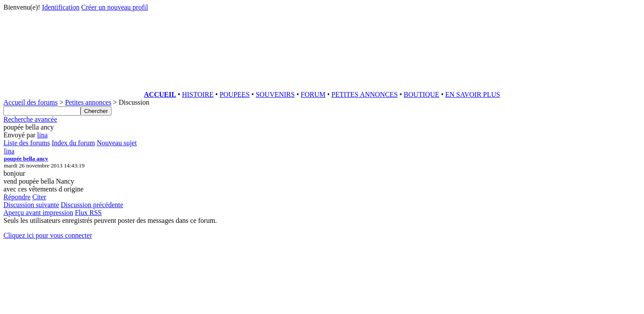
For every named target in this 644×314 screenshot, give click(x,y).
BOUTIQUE (421, 94)
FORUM (313, 94)
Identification (61, 7)
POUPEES (234, 94)
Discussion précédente (92, 205)
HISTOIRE (198, 94)
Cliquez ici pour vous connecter (48, 235)
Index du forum (74, 143)
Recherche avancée (30, 119)
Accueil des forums (30, 102)
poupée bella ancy (26, 159)
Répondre (17, 197)
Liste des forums (27, 143)
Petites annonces (88, 102)
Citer (39, 197)
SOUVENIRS (275, 94)
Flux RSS (88, 213)
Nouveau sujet (117, 143)
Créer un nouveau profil (115, 7)
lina (42, 135)
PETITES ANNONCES (364, 94)
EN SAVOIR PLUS (472, 94)
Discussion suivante (31, 205)
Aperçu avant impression (38, 213)
